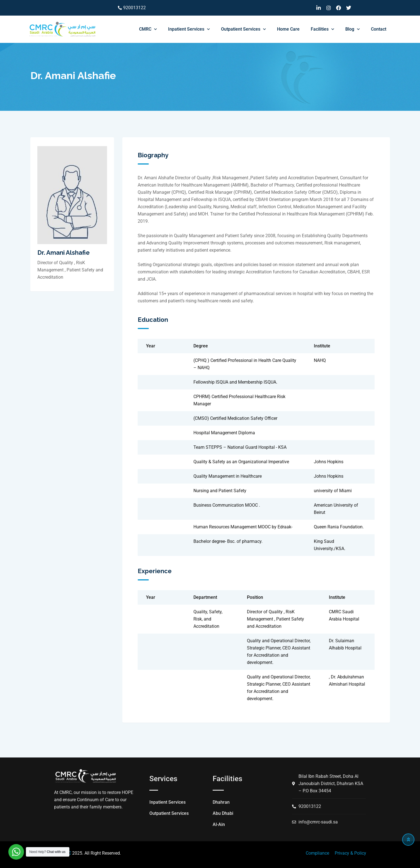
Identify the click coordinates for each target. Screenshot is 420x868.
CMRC (148, 29)
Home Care (288, 29)
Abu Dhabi (223, 813)
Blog (353, 29)
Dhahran (221, 802)
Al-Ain (219, 824)
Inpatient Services (189, 29)
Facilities (322, 29)
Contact (379, 29)
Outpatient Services (243, 29)
